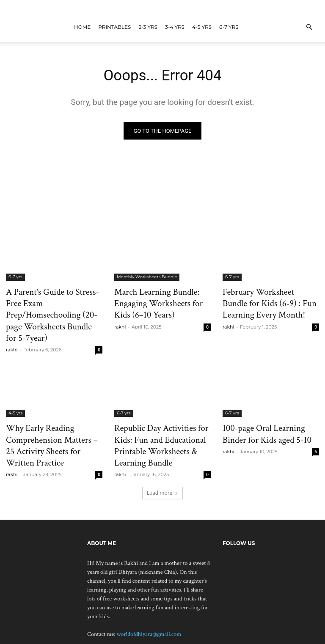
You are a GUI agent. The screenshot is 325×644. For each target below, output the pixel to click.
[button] (309, 27)
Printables (114, 27)
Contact (247, 636)
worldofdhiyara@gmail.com (149, 607)
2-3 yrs (148, 27)
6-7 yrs (229, 27)
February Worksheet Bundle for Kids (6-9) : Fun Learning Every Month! (267, 302)
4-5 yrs (202, 27)
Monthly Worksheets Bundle (147, 278)
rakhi (12, 332)
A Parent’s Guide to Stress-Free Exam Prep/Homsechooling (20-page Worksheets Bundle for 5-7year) (52, 307)
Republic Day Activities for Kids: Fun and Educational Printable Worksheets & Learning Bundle (160, 418)
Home (82, 27)
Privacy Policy (281, 636)
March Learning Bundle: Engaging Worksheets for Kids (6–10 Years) (157, 302)
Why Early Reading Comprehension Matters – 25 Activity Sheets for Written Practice (47, 423)
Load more (163, 466)
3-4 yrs (175, 27)
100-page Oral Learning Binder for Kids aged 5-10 (266, 414)
